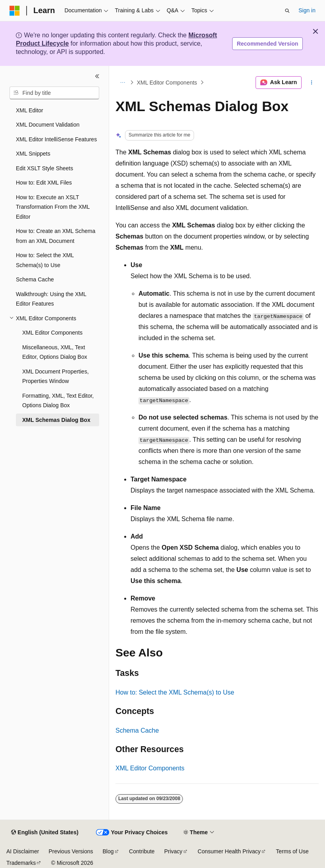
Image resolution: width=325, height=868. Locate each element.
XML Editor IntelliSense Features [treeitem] (56, 139)
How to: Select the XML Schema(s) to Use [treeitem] (45, 260)
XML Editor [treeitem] (30, 110)
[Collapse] (97, 76)
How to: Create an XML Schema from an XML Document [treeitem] (56, 236)
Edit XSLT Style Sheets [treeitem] (44, 168)
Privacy (173, 851)
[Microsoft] (15, 11)
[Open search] (287, 11)
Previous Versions (71, 851)
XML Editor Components (167, 83)
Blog (108, 851)
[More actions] (312, 83)
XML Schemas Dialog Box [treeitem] (56, 420)
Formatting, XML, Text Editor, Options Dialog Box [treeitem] (58, 401)
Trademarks (21, 863)
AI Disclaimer (23, 851)
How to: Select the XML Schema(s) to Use (175, 692)
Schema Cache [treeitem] (35, 279)
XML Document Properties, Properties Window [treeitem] (56, 376)
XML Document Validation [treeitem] (48, 125)
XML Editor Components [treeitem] (52, 333)
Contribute (142, 851)
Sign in (307, 10)
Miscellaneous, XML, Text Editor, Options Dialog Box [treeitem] (55, 352)
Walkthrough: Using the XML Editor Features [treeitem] (51, 299)
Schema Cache (137, 730)
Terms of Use (292, 851)
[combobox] (54, 93)
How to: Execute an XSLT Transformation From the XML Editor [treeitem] (53, 207)
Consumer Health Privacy (229, 851)
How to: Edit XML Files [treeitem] (44, 183)
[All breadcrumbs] (122, 83)
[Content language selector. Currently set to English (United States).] (45, 833)
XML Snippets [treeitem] (33, 154)
